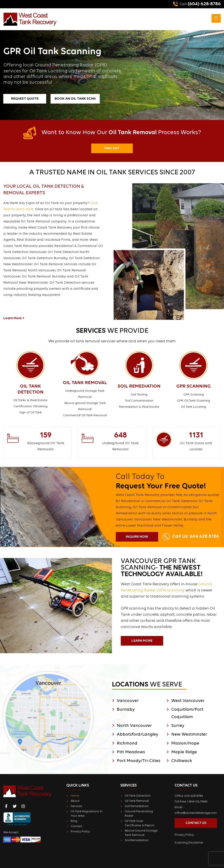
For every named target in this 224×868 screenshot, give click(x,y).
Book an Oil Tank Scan (75, 99)
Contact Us (196, 823)
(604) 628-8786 (197, 4)
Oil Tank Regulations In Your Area (87, 814)
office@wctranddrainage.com (196, 813)
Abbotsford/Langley (137, 735)
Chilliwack (182, 761)
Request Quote (25, 99)
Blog (74, 821)
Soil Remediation (137, 806)
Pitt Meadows (131, 752)
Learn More (142, 641)
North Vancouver (134, 726)
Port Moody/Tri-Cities (139, 761)
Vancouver (128, 701)
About (75, 801)
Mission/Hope (185, 743)
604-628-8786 (194, 796)
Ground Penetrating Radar (139, 814)
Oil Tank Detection (138, 796)
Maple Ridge (184, 752)
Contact (77, 826)
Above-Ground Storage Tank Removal (141, 833)
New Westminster (189, 735)
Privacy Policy (80, 832)
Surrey (178, 726)
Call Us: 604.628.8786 (196, 536)
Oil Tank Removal (137, 801)
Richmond (127, 743)
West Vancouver (188, 701)
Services (76, 806)
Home (75, 796)
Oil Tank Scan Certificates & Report (140, 823)
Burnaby (126, 710)
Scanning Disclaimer (189, 843)
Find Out (112, 148)
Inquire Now (137, 537)
